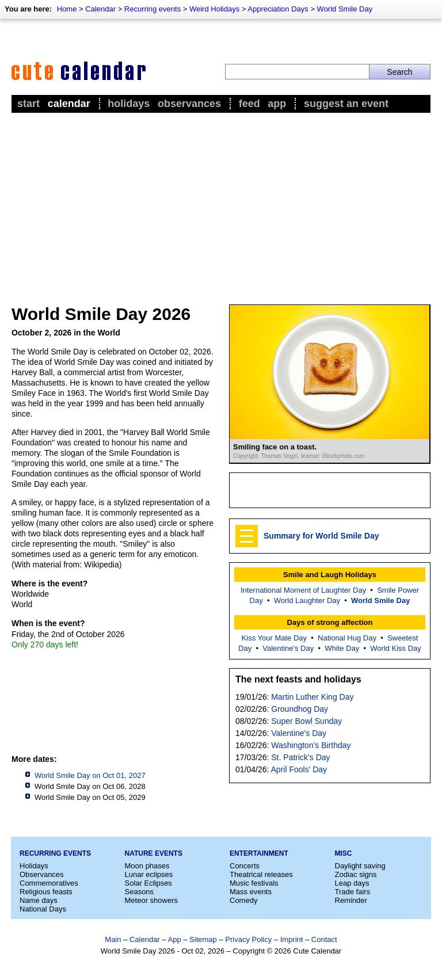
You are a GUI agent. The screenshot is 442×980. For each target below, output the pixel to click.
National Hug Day (347, 638)
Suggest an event (346, 104)
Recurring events (153, 9)
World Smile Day (345, 9)
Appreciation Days (278, 9)
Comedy (243, 900)
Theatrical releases (261, 874)
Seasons (140, 892)
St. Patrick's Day (300, 757)
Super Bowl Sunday (306, 721)
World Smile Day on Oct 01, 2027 (90, 775)
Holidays (129, 104)
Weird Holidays (214, 9)
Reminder (351, 900)
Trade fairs (353, 892)
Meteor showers (151, 900)
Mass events (251, 892)
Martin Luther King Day (312, 697)
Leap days (352, 883)
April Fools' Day (299, 769)
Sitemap (203, 939)
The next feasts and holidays (298, 679)
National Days (43, 909)
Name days (39, 900)
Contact (324, 939)
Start (28, 104)
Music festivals (254, 883)
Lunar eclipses (149, 874)
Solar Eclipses (148, 883)
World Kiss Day (396, 648)
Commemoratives (49, 883)
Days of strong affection (330, 622)
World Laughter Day (307, 600)
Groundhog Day (300, 709)
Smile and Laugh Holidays (330, 575)
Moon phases (147, 866)
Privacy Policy (248, 939)
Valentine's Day (288, 648)
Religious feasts (46, 892)
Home (67, 9)
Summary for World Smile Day (321, 536)
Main (113, 939)
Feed (249, 104)
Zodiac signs (356, 874)
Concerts (245, 866)
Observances (189, 104)
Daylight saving (360, 866)
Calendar (100, 9)
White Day (342, 648)
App (277, 104)
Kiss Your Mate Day (274, 638)
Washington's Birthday (311, 745)
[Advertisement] (221, 202)
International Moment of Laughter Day (303, 590)
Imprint (292, 939)
